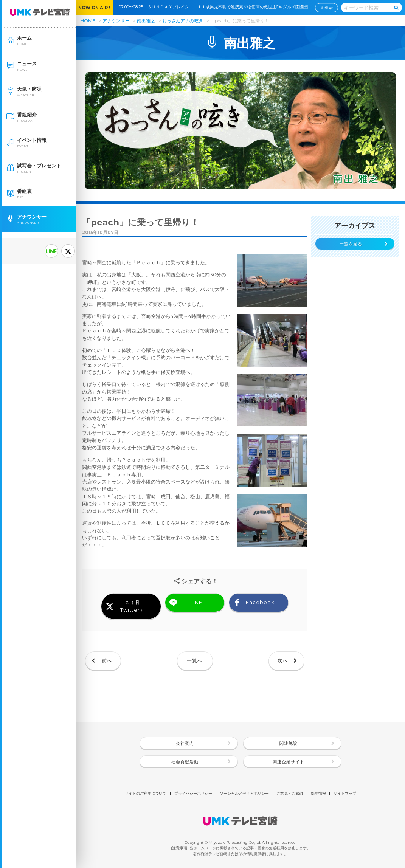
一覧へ (195, 661)
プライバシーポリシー (193, 794)
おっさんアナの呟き (183, 21)
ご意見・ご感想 (290, 794)
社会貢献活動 (185, 762)
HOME (88, 21)
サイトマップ (345, 794)
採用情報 (318, 794)
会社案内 (185, 743)
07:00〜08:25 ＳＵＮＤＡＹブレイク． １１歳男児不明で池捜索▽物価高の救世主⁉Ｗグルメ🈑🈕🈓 (215, 7)
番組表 (327, 8)
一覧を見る (351, 244)
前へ (107, 661)
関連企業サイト (289, 762)
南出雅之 (146, 21)
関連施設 (289, 743)
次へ (283, 661)
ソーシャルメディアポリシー (244, 794)
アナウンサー (116, 21)
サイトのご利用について (146, 794)
